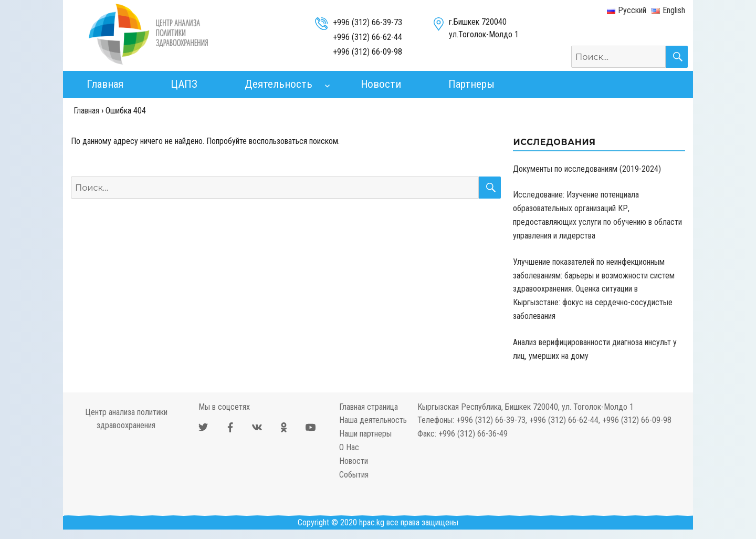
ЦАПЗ (184, 84)
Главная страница (369, 407)
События (354, 475)
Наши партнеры (365, 434)
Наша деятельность (373, 420)
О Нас (349, 447)
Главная (105, 84)
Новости (381, 84)
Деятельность (279, 84)
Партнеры (471, 84)
